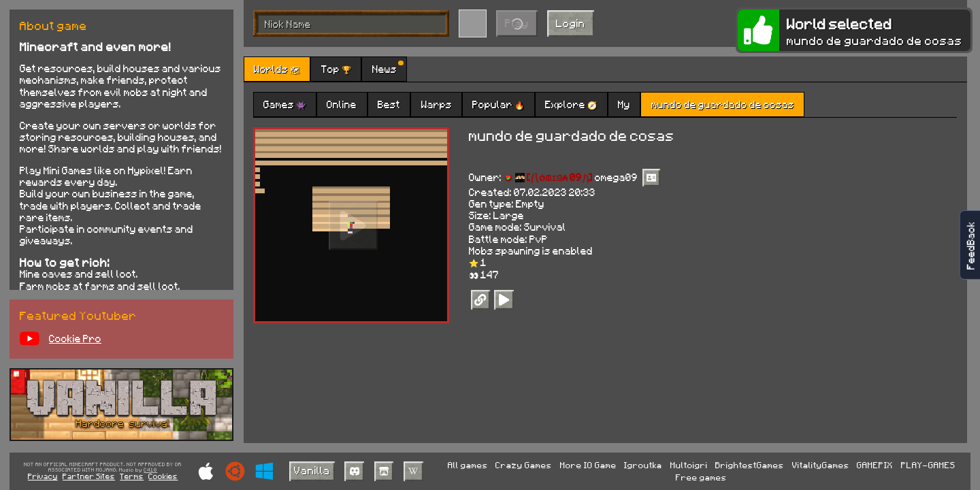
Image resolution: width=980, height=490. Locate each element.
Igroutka (643, 465)
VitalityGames (821, 465)
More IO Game (588, 465)
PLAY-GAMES (928, 465)
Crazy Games (524, 465)
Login (571, 23)
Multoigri (689, 465)
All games (468, 465)
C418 (150, 470)
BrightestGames (750, 465)
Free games (701, 477)
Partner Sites (89, 476)
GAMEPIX (875, 465)
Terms (132, 476)
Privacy (43, 476)
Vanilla (312, 470)
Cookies (163, 476)
